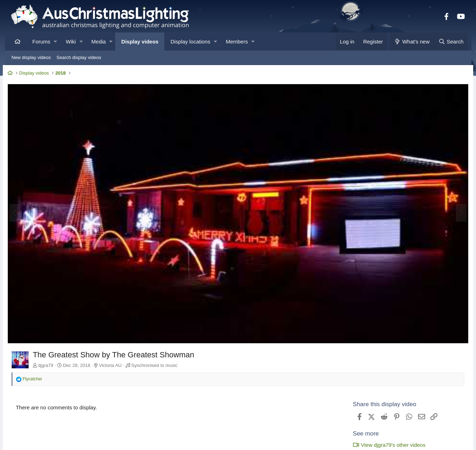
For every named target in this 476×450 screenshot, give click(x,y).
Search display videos (79, 57)
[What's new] (412, 42)
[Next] (459, 212)
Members (237, 42)
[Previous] (18, 212)
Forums (42, 42)
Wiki (71, 42)
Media (99, 42)
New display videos (31, 57)
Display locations (190, 42)
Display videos (140, 42)
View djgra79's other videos (387, 443)
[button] (55, 42)
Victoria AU (113, 363)
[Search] (451, 42)
